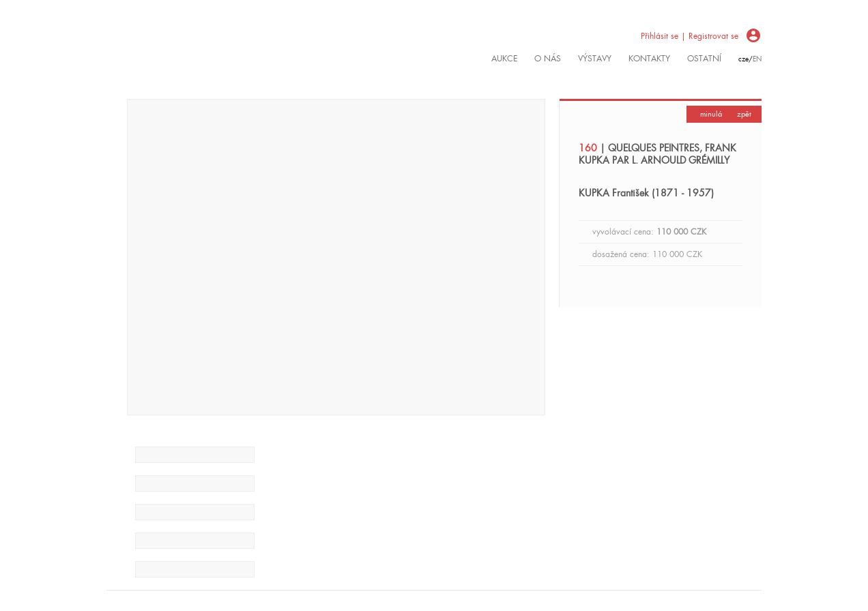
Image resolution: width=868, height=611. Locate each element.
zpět (744, 114)
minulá (711, 114)
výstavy (595, 59)
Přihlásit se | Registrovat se (690, 36)
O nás (548, 59)
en (757, 59)
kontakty (649, 59)
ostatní (704, 59)
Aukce (504, 59)
